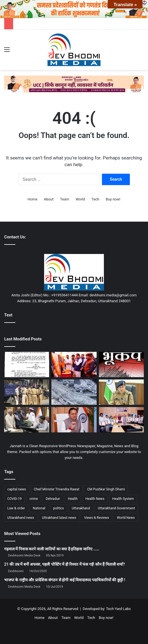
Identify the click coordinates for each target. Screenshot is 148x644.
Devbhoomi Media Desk (24, 555)
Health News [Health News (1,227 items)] (95, 499)
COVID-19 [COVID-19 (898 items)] (15, 499)
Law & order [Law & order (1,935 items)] (16, 508)
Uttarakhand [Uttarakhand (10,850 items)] (81, 508)
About (49, 199)
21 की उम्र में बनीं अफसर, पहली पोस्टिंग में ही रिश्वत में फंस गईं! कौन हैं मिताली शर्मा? (65, 564)
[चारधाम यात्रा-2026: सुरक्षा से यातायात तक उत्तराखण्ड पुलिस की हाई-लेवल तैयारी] (121, 392)
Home (33, 199)
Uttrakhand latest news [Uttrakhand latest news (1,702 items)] (59, 518)
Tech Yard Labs (119, 609)
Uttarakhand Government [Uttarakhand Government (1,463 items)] (116, 508)
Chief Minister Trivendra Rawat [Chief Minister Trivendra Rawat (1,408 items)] (57, 489)
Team (65, 199)
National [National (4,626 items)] (39, 508)
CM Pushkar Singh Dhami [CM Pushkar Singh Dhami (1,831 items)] (106, 489)
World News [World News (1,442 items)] (126, 518)
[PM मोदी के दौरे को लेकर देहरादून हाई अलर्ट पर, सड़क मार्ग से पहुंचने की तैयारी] (27, 392)
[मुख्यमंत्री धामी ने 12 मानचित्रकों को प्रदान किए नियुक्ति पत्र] (121, 420)
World (80, 199)
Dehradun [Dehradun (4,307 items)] (53, 499)
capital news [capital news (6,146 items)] (17, 489)
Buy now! (113, 199)
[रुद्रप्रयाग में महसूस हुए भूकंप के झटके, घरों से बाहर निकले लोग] (121, 365)
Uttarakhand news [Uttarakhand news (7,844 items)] (21, 518)
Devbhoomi (16, 571)
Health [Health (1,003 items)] (73, 499)
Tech (96, 199)
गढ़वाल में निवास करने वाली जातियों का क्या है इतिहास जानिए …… (52, 549)
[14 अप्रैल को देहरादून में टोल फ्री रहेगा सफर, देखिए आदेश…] (27, 365)
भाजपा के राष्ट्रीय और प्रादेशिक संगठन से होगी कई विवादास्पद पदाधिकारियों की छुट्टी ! (65, 580)
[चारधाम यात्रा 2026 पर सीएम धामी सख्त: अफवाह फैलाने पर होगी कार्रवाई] (74, 420)
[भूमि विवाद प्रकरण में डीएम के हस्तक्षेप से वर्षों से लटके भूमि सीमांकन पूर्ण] (27, 420)
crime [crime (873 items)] (34, 499)
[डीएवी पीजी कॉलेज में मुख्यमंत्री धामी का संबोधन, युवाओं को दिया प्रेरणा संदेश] (74, 365)
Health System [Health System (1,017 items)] (123, 499)
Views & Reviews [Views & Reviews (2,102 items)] (97, 518)
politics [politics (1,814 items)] (59, 508)
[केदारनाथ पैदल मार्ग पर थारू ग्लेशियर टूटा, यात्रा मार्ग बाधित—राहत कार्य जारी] (74, 392)
